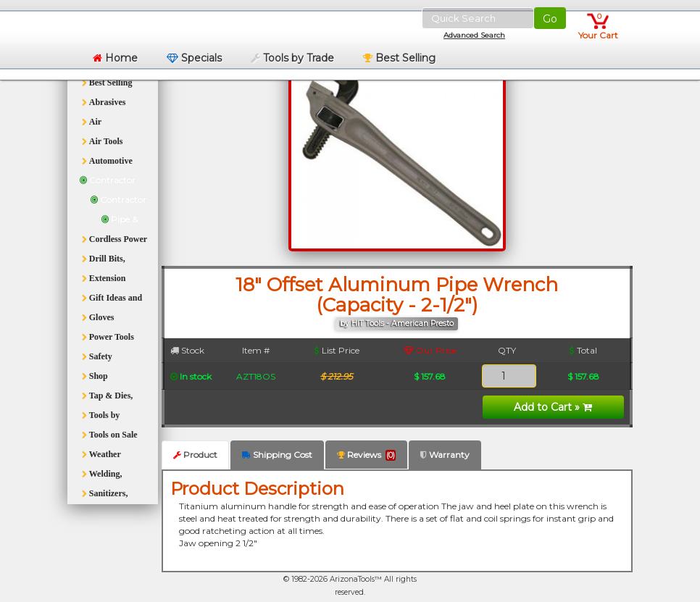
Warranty (445, 455)
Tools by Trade (292, 58)
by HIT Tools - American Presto (397, 323)
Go (550, 19)
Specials (194, 58)
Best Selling (399, 58)
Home (115, 58)
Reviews (366, 455)
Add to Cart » (553, 407)
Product (195, 455)
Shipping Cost (277, 455)
